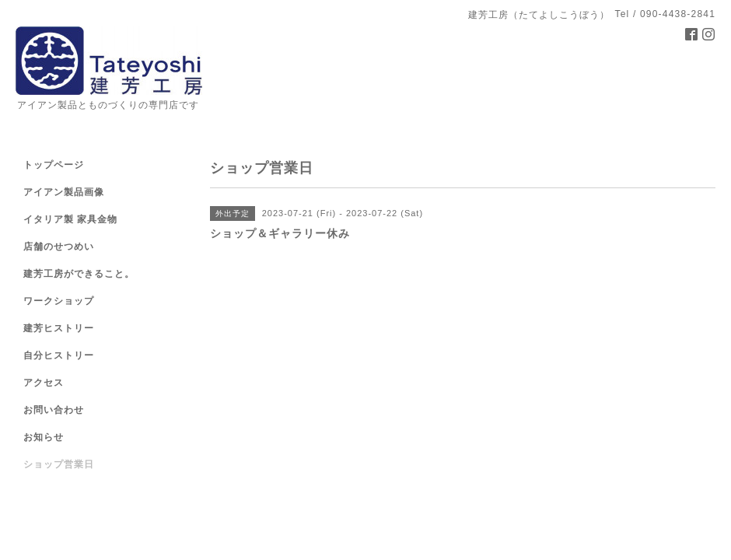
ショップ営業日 (59, 464)
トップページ (54, 165)
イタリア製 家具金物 (70, 219)
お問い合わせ (54, 410)
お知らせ (44, 437)
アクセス (44, 383)
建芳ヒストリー (59, 328)
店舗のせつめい (59, 247)
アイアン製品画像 (64, 192)
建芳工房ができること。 (79, 274)
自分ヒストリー (59, 355)
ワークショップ (59, 301)
